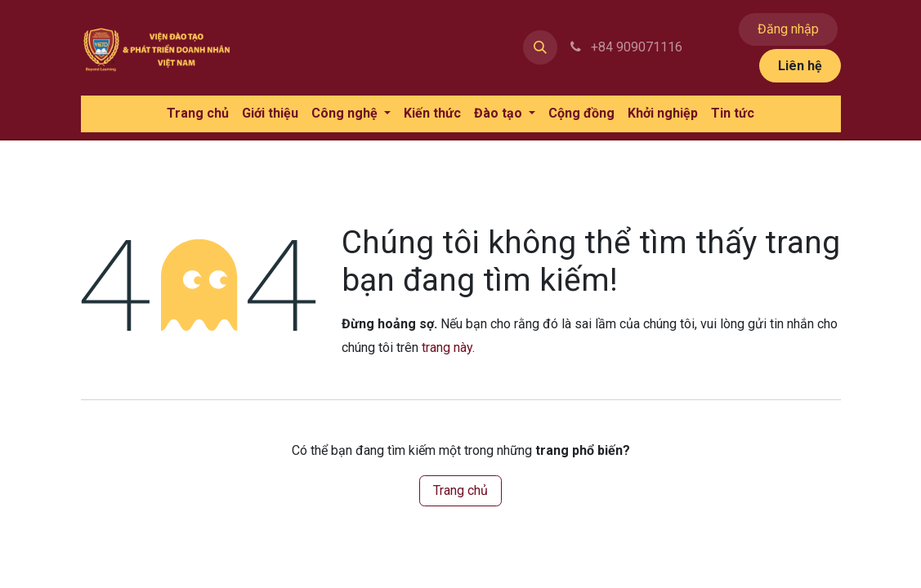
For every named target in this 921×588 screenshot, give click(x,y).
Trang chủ (460, 490)
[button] (540, 47)
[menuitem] (198, 114)
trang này (447, 347)
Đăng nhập (788, 29)
